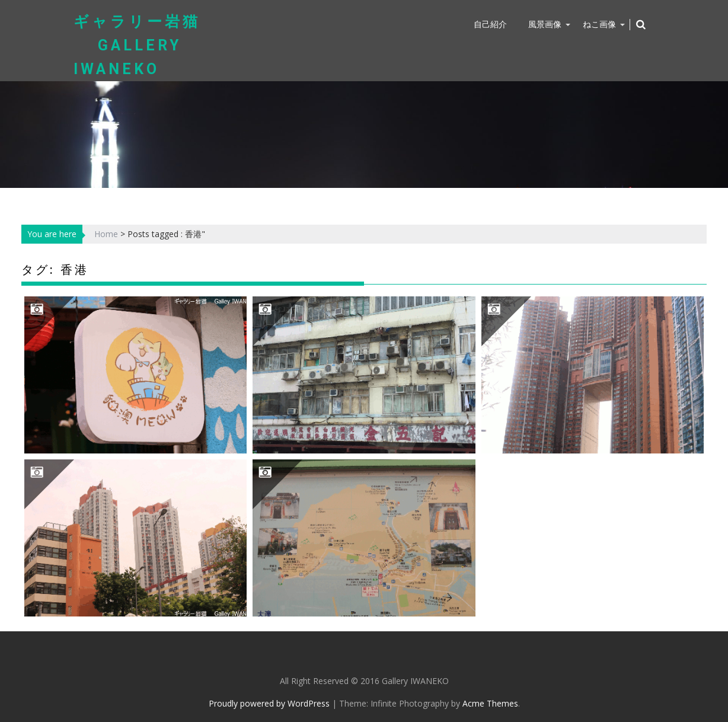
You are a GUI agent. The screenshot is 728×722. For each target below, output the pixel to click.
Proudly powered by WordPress (269, 703)
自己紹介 (490, 24)
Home (106, 234)
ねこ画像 (599, 24)
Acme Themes (490, 703)
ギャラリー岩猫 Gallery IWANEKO (137, 45)
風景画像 (545, 24)
